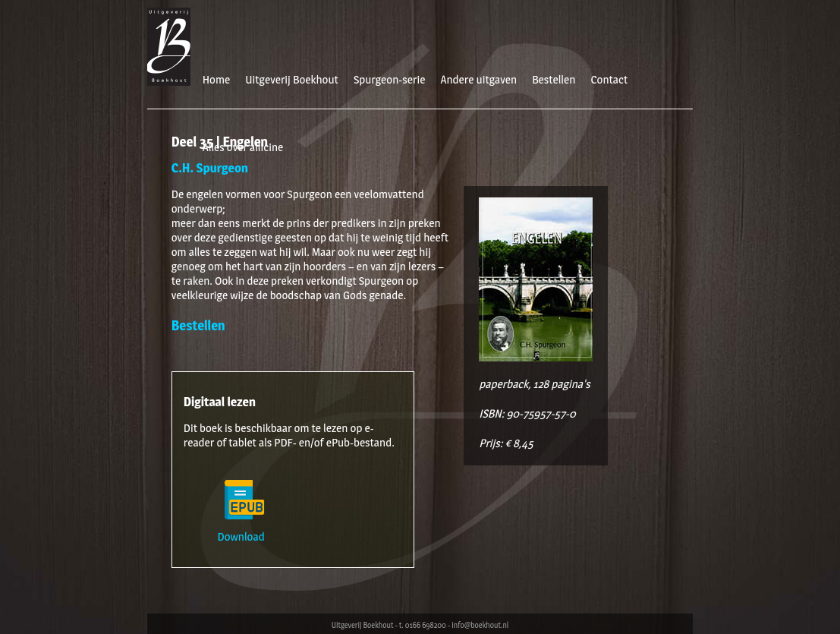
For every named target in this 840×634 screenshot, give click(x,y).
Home (217, 79)
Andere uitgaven (478, 79)
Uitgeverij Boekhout (292, 79)
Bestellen (554, 79)
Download (244, 529)
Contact (609, 79)
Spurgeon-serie (390, 79)
